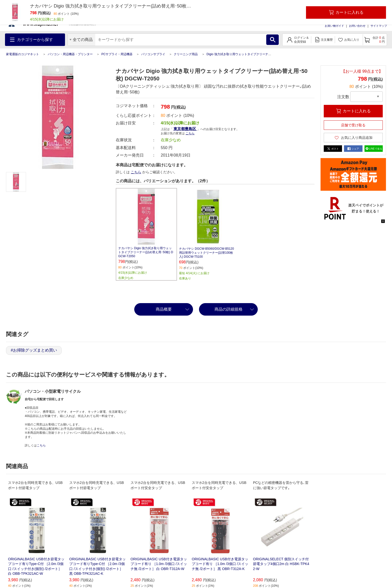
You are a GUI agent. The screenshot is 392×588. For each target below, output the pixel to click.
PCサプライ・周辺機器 (117, 54)
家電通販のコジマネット (22, 54)
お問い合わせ (357, 26)
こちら (190, 133)
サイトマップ (379, 26)
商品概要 (164, 309)
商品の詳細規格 (228, 309)
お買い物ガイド (334, 26)
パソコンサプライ (153, 54)
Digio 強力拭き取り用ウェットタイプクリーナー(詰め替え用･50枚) (251, 54)
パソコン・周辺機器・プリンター (70, 54)
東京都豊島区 (185, 129)
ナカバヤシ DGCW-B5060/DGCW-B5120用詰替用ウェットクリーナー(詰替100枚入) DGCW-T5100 (206, 253)
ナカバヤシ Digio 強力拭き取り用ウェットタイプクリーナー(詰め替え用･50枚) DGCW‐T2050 (146, 252)
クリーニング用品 (186, 54)
